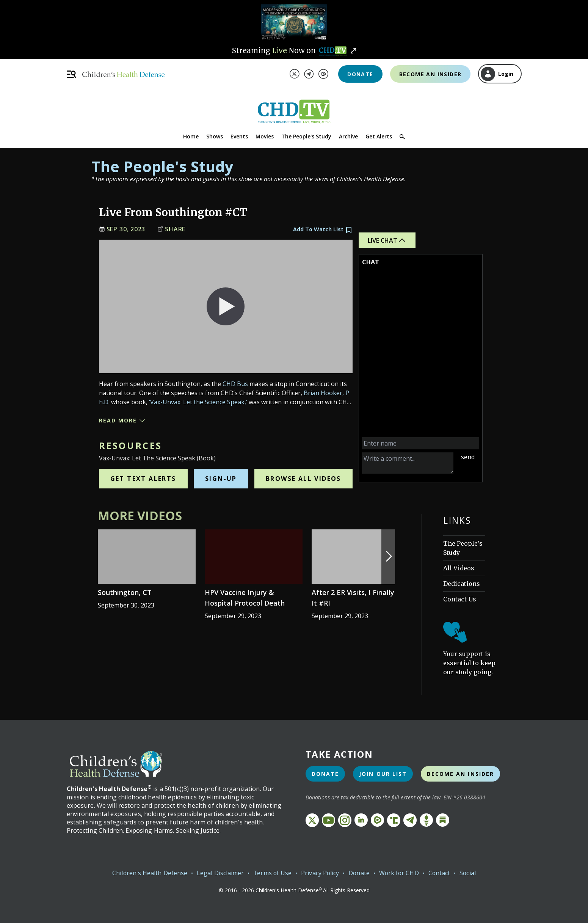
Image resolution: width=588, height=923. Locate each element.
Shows (215, 136)
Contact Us (460, 599)
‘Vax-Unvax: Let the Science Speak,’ (198, 402)
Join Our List (383, 774)
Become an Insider (430, 74)
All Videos (459, 568)
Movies (265, 136)
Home (191, 136)
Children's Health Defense (148, 873)
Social (469, 873)
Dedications (462, 584)
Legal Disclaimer (219, 873)
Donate (360, 74)
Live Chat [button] (387, 240)
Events (239, 136)
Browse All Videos (303, 479)
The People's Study (306, 136)
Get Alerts (379, 136)
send (468, 457)
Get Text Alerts (143, 479)
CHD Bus (235, 384)
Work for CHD (399, 873)
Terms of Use (271, 873)
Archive (348, 136)
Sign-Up (221, 479)
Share (171, 229)
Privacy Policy (319, 873)
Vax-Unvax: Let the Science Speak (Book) (157, 458)
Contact (440, 873)
